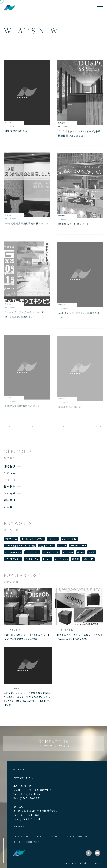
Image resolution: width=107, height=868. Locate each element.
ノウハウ (10, 480)
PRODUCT (42, 836)
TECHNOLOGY (59, 836)
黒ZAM (81, 552)
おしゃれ (47, 559)
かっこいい (68, 552)
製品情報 (10, 487)
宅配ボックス (11, 539)
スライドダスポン (13, 559)
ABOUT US (27, 836)
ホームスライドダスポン (33, 539)
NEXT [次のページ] (99, 427)
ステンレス (53, 539)
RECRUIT (19, 842)
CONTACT (33, 842)
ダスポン (62, 545)
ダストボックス (32, 559)
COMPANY (76, 836)
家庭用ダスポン (46, 545)
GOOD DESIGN (13, 552)
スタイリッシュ (61, 559)
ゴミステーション (69, 539)
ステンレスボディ (78, 545)
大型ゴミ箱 (88, 559)
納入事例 (10, 500)
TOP (16, 836)
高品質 (92, 552)
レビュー (10, 473)
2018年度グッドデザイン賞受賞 (20, 545)
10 (85, 427)
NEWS (88, 836)
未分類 (8, 507)
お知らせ (10, 493)
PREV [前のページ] (7, 427)
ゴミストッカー (32, 552)
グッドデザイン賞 (51, 552)
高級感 (76, 559)
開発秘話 (10, 466)
